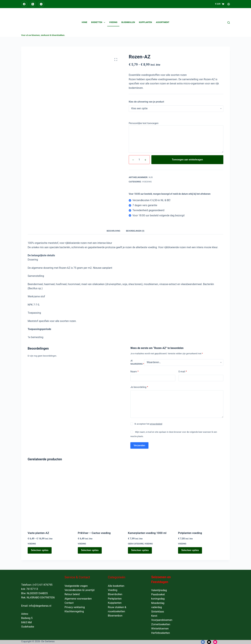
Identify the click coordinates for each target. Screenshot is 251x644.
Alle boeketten (116, 586)
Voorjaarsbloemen (162, 620)
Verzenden (139, 445)
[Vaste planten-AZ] (50, 497)
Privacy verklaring (75, 607)
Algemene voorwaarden (78, 599)
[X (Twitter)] (33, 4)
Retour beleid (72, 594)
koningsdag (158, 599)
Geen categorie (136, 544)
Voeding (113, 22)
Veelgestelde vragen (76, 586)
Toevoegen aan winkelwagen (187, 160)
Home (84, 22)
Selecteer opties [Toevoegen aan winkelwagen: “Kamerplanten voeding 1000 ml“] (140, 550)
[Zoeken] (229, 23)
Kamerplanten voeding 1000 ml (147, 533)
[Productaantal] (139, 160)
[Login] (229, 4)
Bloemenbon (115, 616)
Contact (69, 603)
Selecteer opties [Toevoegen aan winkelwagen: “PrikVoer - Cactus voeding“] (90, 550)
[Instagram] (41, 4)
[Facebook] (24, 4)
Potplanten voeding (190, 533)
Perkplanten (115, 599)
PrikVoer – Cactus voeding (94, 533)
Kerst (154, 616)
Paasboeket (158, 594)
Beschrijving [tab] (114, 231)
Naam (134, 372)
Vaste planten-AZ (38, 533)
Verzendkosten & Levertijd (79, 590)
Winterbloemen (160, 629)
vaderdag (157, 607)
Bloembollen (128, 22)
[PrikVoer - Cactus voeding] (100, 497)
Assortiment (163, 22)
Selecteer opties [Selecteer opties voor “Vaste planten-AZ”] (40, 550)
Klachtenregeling (74, 611)
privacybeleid (156, 424)
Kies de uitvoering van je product (146, 102)
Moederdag (158, 603)
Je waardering (137, 362)
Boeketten (99, 22)
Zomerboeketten (161, 624)
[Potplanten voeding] (201, 497)
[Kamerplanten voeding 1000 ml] (151, 497)
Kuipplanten (145, 22)
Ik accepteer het (148, 424)
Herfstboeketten (161, 633)
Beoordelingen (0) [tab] (135, 231)
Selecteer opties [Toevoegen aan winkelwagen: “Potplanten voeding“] (190, 550)
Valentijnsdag (159, 590)
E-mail (183, 372)
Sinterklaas (158, 612)
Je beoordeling (139, 387)
